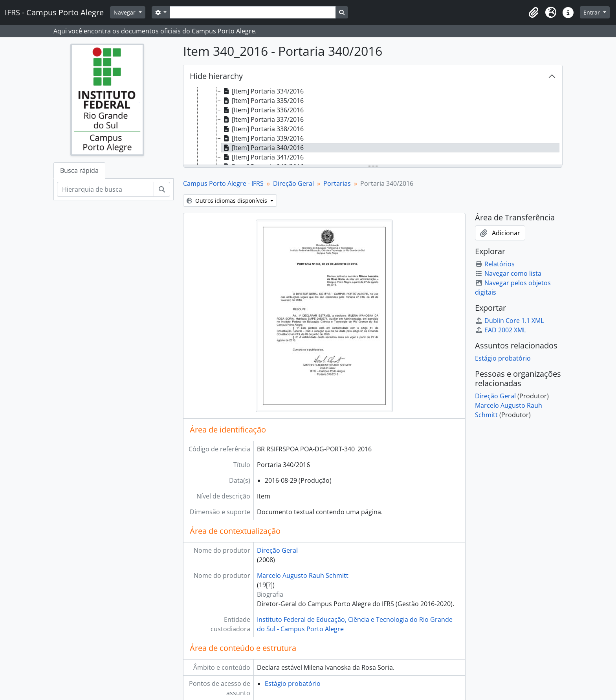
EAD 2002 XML (500, 330)
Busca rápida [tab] (79, 170)
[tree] (373, 126)
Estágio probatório (293, 684)
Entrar (592, 12)
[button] (533, 13)
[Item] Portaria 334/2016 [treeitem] (263, 91)
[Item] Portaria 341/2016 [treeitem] (263, 157)
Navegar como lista (508, 273)
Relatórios (495, 264)
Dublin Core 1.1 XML (509, 321)
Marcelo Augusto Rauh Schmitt (303, 575)
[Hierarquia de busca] (105, 189)
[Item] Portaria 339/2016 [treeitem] (263, 138)
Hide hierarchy (216, 76)
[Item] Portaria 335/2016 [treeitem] (263, 101)
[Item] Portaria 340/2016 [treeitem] (263, 148)
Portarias (337, 183)
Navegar (125, 12)
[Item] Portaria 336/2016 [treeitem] (263, 110)
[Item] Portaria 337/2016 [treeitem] (263, 119)
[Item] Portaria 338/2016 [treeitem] (263, 129)
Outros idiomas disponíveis (228, 201)
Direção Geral (293, 183)
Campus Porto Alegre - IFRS (223, 183)
